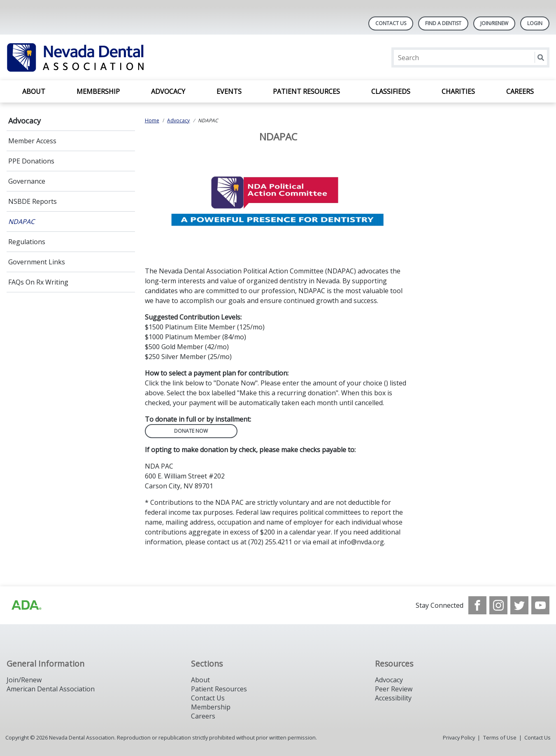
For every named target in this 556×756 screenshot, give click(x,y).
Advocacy (168, 91)
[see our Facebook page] (477, 605)
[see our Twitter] (519, 605)
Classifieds (391, 91)
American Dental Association (51, 689)
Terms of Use (500, 737)
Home (152, 120)
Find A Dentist (443, 23)
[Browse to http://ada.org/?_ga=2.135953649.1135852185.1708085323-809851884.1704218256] (26, 605)
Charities (458, 91)
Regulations (27, 242)
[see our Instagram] (498, 605)
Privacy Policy (459, 737)
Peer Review (394, 689)
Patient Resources (306, 91)
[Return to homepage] (113, 57)
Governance (27, 181)
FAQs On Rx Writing (38, 282)
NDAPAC (21, 222)
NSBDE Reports (33, 201)
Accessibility (393, 698)
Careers (520, 91)
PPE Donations (31, 161)
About (34, 91)
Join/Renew (494, 23)
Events (229, 91)
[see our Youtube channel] (540, 605)
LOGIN (535, 23)
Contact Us (391, 23)
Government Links (37, 262)
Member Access (32, 141)
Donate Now (191, 431)
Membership (98, 91)
